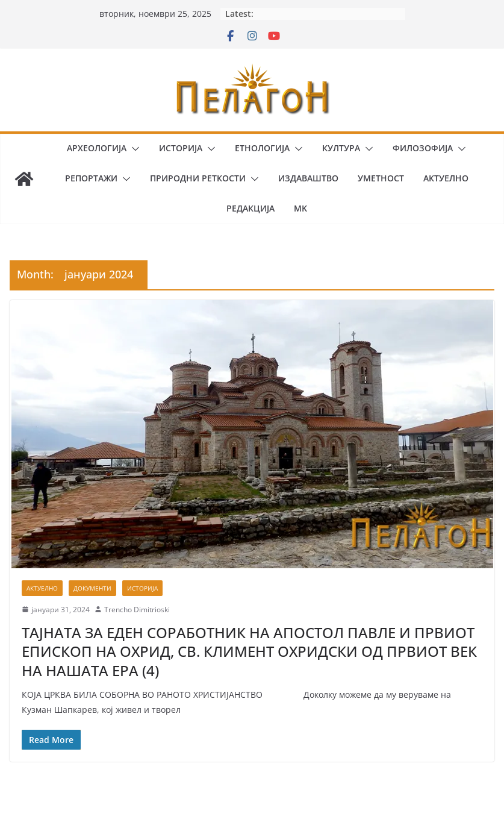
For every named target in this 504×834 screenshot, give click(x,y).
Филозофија (423, 148)
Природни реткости (198, 178)
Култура (341, 148)
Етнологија (262, 148)
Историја (181, 148)
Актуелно (446, 178)
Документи (92, 588)
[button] (133, 149)
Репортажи (91, 178)
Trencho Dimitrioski (137, 610)
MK (300, 208)
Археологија (97, 148)
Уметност (381, 178)
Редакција (250, 208)
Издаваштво (308, 178)
